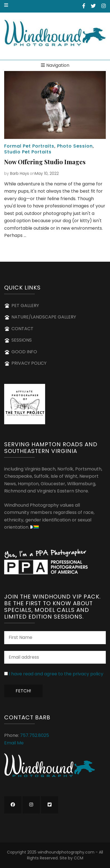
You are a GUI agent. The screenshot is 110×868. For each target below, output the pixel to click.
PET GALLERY (25, 306)
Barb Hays (19, 173)
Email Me (14, 743)
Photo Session (75, 146)
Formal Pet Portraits (29, 146)
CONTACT (22, 329)
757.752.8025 (35, 735)
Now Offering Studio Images (45, 162)
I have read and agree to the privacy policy (56, 674)
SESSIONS (22, 340)
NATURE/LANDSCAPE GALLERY (44, 317)
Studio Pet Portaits (28, 152)
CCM (79, 858)
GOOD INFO (24, 352)
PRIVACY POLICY (29, 363)
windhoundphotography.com (66, 852)
